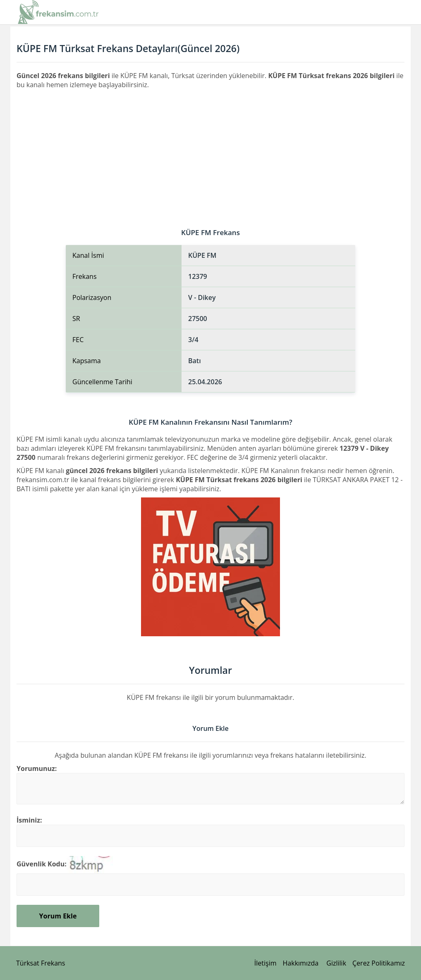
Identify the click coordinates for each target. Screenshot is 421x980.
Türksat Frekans (41, 963)
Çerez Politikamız (379, 963)
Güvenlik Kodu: (42, 864)
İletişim (266, 963)
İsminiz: (29, 820)
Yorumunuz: (37, 768)
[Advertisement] (210, 151)
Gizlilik (336, 963)
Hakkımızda (301, 963)
